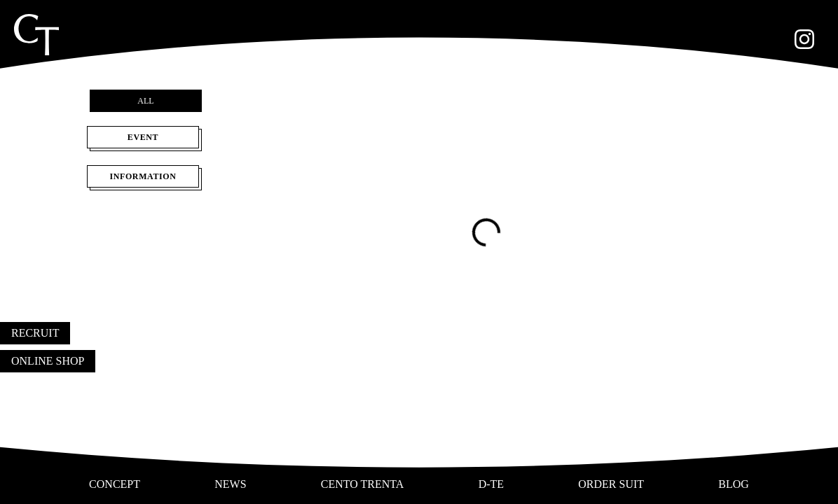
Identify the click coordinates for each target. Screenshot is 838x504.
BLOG (734, 484)
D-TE (491, 484)
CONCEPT (115, 484)
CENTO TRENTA (363, 484)
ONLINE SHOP (48, 361)
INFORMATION (146, 179)
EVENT (146, 140)
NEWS (230, 484)
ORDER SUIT (611, 484)
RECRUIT (35, 333)
